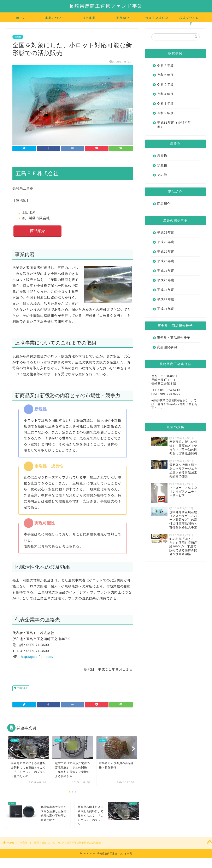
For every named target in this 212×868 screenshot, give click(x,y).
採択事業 (89, 18)
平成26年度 (166, 261)
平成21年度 (22, 688)
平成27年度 (166, 251)
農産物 (162, 156)
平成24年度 (166, 280)
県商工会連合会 (157, 18)
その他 (162, 175)
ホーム (21, 18)
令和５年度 (165, 84)
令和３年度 (165, 103)
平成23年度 (166, 290)
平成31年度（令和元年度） (174, 125)
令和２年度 (165, 113)
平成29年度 (166, 232)
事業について (55, 18)
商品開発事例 (167, 347)
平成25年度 (166, 271)
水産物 (18, 37)
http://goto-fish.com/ (37, 657)
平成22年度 (166, 299)
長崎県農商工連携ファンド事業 (106, 6)
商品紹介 (123, 18)
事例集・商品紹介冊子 (174, 338)
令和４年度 (165, 94)
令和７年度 (165, 65)
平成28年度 (166, 242)
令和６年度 (165, 75)
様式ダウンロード (191, 19)
